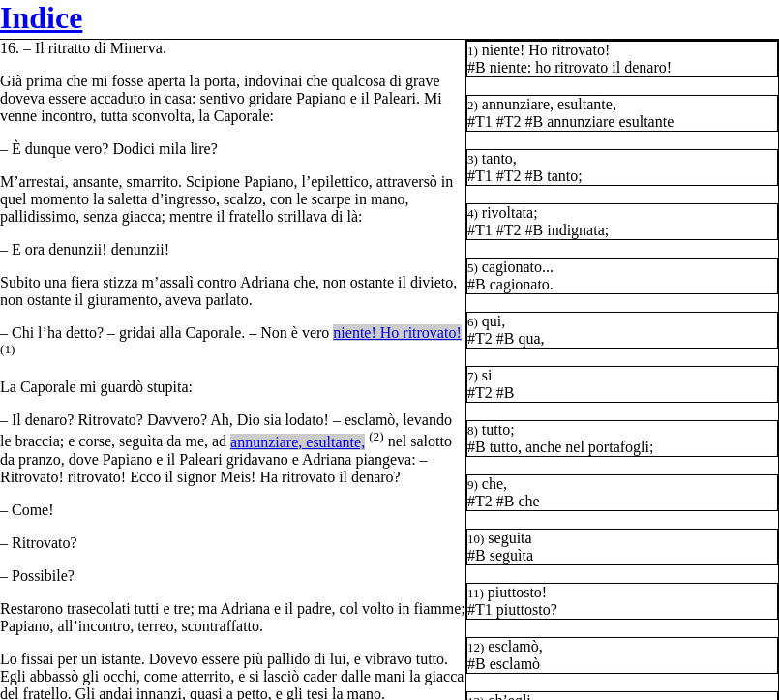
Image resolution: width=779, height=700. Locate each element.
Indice (41, 17)
